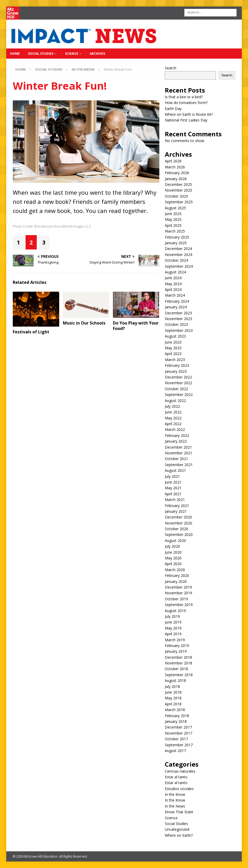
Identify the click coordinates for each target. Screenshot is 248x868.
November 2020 (179, 523)
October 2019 (176, 599)
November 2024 (179, 255)
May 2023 (173, 348)
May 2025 (173, 219)
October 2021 (176, 459)
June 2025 (173, 214)
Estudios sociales (179, 789)
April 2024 (173, 289)
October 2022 (176, 389)
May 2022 (173, 418)
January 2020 (176, 581)
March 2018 (175, 710)
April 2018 (173, 704)
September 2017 (179, 745)
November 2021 (179, 453)
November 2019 (179, 593)
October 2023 (176, 324)
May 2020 (173, 558)
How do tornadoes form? (186, 103)
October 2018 (176, 669)
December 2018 (178, 657)
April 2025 (173, 225)
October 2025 (176, 196)
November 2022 (179, 383)
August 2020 (175, 540)
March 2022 (175, 429)
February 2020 (177, 575)
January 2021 (176, 511)
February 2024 (177, 301)
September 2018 (179, 675)
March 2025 (175, 231)
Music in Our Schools (84, 323)
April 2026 (173, 161)
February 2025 (177, 237)
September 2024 (179, 266)
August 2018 (175, 680)
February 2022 (177, 435)
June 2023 (173, 342)
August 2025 (175, 208)
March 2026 (175, 167)
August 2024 (175, 272)
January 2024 (176, 307)
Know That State (179, 812)
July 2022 (172, 406)
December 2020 (178, 517)
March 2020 (175, 570)
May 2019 (173, 628)
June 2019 (173, 622)
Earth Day (173, 109)
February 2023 (177, 365)
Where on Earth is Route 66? (189, 114)
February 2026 (177, 173)
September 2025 (179, 202)
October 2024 (176, 260)
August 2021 (175, 470)
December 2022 (178, 377)
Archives (97, 54)
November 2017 (179, 733)
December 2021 (178, 447)
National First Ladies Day (186, 120)
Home (15, 54)
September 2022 (179, 395)
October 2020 (176, 529)
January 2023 (176, 371)
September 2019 (179, 605)
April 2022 (173, 424)
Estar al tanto (176, 777)
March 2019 (175, 640)
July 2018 (172, 686)
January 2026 (176, 179)
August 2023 (175, 336)
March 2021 (175, 500)
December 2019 (178, 587)
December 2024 (178, 249)
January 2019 (176, 651)
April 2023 (173, 354)
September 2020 (179, 534)
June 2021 (173, 482)
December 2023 (178, 313)
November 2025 (179, 190)
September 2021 (179, 465)
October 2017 (176, 739)
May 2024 (173, 284)
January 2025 (176, 243)
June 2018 (173, 692)
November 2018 (179, 663)
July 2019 (172, 616)
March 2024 (175, 295)
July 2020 (172, 546)
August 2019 (175, 611)
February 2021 (177, 506)
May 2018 (173, 698)
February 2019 (177, 646)
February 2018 (177, 716)
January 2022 (176, 441)
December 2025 (178, 184)
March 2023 (175, 360)
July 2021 (172, 476)
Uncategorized (177, 829)
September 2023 (179, 330)
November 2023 (179, 319)
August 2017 (175, 751)
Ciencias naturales (180, 771)
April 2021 (173, 494)
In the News (175, 806)
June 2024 (173, 278)
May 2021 (173, 488)
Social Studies (41, 54)
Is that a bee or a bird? (184, 97)
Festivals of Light (31, 332)
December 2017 (178, 727)
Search (171, 68)
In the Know (175, 794)
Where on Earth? (179, 835)
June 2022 (173, 412)
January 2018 (176, 721)
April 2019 (173, 634)
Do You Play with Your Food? (136, 326)
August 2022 (175, 401)
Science (72, 54)
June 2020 (173, 552)
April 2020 (173, 564)
